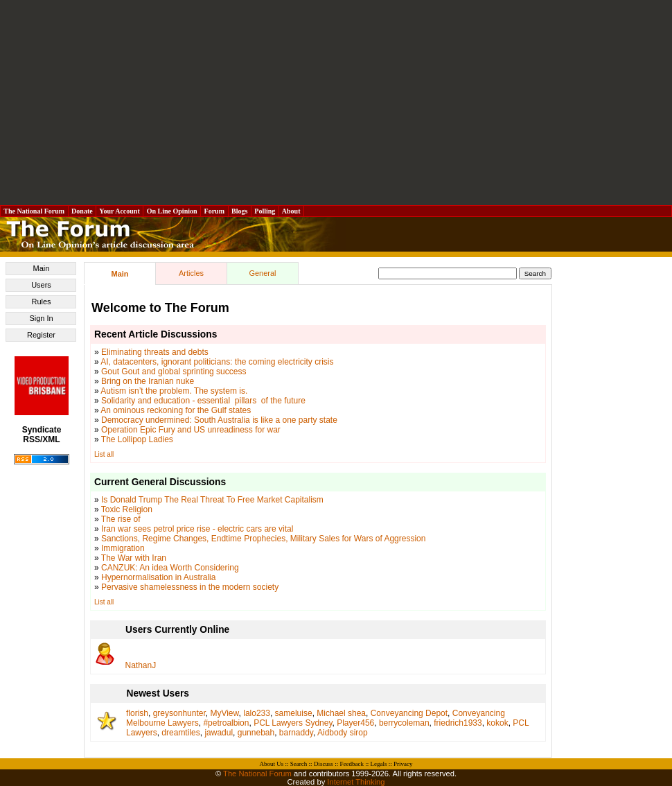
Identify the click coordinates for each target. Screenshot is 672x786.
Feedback (351, 764)
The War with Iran (134, 558)
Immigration (123, 548)
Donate (82, 211)
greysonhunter (179, 713)
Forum (214, 211)
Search (299, 764)
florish (137, 713)
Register (41, 335)
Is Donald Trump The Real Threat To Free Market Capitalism (212, 500)
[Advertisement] (336, 103)
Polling (265, 211)
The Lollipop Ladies (137, 439)
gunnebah (256, 733)
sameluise (294, 713)
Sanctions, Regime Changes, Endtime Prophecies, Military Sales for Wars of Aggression (263, 539)
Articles (191, 273)
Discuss (324, 764)
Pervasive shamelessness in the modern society (190, 587)
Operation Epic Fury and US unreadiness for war (191, 430)
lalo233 (257, 713)
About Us (272, 764)
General (262, 273)
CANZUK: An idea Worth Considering (170, 568)
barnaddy (296, 733)
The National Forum (34, 211)
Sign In (41, 318)
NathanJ (141, 665)
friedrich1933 (458, 723)
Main (42, 268)
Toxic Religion (127, 509)
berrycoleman (404, 723)
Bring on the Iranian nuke (148, 381)
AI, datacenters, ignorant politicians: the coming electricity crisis (217, 362)
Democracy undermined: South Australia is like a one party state (219, 420)
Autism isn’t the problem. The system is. (174, 391)
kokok (497, 723)
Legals (378, 764)
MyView (224, 713)
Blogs (240, 211)
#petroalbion (226, 723)
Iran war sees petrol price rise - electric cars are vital (197, 529)
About (291, 211)
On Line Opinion (172, 211)
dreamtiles (180, 733)
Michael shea (341, 713)
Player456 (355, 723)
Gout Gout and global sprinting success (174, 372)
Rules (41, 302)
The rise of (121, 519)
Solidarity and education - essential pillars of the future (203, 401)
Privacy (403, 764)
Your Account (120, 211)
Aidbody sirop (343, 733)
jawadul (219, 733)
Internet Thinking (356, 782)
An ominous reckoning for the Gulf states (176, 410)
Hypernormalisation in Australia (158, 577)
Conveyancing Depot (409, 713)
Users (41, 285)
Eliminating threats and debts (155, 352)
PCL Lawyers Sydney (293, 723)
